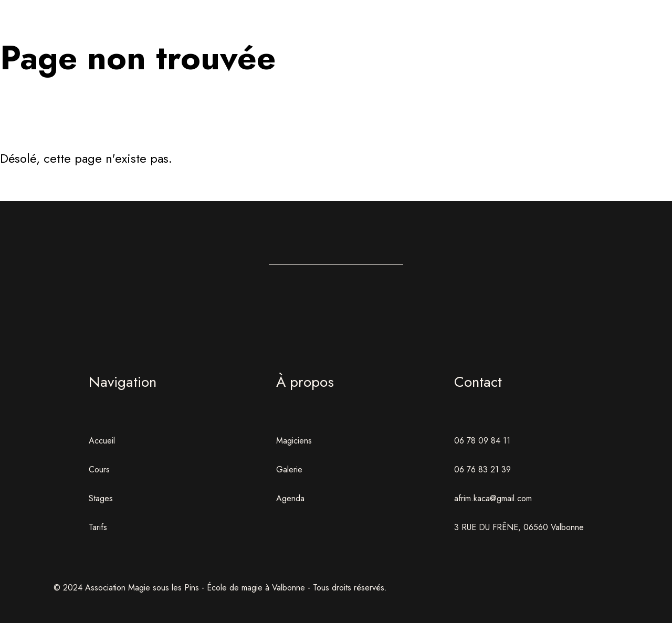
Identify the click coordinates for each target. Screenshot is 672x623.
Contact (616, 34)
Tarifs (98, 527)
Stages (392, 34)
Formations (280, 34)
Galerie (289, 469)
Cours (99, 469)
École (168, 34)
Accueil (56, 34)
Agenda (504, 34)
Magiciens (294, 441)
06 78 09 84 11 (482, 441)
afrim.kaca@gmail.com (493, 498)
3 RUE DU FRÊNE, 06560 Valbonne (519, 527)
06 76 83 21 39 (482, 469)
